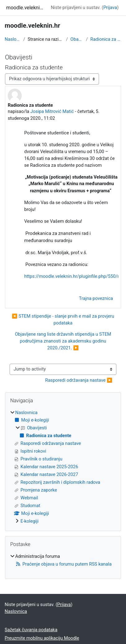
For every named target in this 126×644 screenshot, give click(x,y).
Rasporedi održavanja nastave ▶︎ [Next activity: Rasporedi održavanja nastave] (79, 380)
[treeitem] (63, 467)
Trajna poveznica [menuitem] (96, 298)
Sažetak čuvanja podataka (31, 630)
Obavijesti (77, 39)
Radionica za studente (106, 39)
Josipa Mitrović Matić (52, 111)
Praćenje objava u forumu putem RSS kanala (63, 564)
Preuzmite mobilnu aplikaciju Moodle (42, 638)
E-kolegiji (29, 521)
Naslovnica (13, 39)
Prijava (110, 7)
